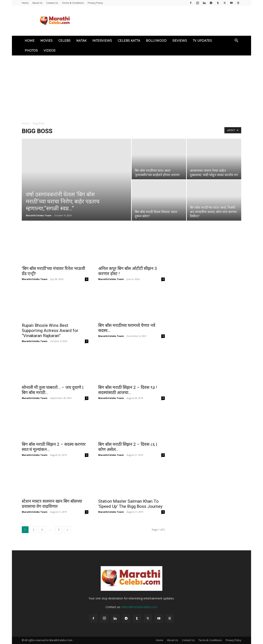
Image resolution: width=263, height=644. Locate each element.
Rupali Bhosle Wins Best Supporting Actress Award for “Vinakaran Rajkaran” (50, 331)
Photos (31, 51)
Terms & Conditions (73, 3)
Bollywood (156, 41)
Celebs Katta (129, 41)
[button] (236, 41)
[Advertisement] (131, 86)
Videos (50, 51)
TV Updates (202, 41)
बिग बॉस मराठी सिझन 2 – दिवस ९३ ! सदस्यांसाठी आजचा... (128, 390)
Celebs (64, 41)
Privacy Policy (95, 3)
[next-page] (67, 530)
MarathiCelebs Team (39, 215)
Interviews (102, 41)
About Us (37, 3)
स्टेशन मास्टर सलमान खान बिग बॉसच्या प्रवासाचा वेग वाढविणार (52, 504)
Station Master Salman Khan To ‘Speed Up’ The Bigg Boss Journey (130, 504)
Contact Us (52, 3)
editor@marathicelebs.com (139, 607)
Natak (81, 41)
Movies (46, 41)
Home (25, 3)
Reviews (180, 41)
